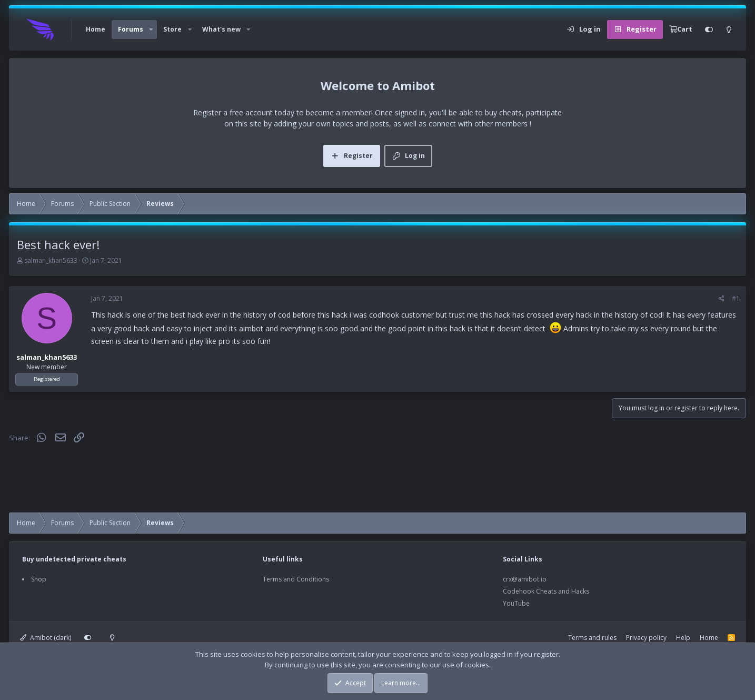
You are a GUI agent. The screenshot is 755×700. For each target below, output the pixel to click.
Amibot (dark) (46, 638)
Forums (131, 29)
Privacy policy (646, 638)
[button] (151, 29)
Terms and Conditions (296, 579)
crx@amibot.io (525, 579)
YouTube (516, 603)
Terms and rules (592, 638)
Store (172, 29)
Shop (39, 579)
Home (96, 29)
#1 (736, 298)
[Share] (722, 299)
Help (683, 638)
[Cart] (681, 29)
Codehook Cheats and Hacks (546, 591)
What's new (221, 29)
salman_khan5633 (51, 260)
